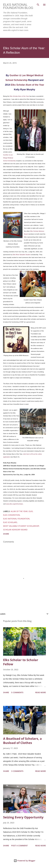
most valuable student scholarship (21, 526)
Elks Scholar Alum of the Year (27, 85)
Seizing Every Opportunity (23, 817)
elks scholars (10, 522)
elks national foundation (16, 519)
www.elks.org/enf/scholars (14, 504)
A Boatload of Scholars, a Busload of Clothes (22, 741)
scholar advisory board (15, 530)
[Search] (38, 5)
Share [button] (6, 534)
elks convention (11, 515)
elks (31, 511)
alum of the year (19, 511)
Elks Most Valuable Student (22, 255)
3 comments (17, 771)
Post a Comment (19, 846)
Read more (41, 692)
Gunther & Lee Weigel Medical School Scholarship (9, 158)
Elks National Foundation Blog (18, 6)
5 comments (17, 692)
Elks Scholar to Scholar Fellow (21, 662)
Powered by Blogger (24, 861)
